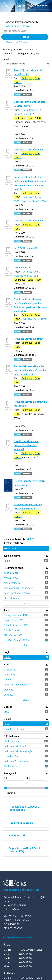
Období (8, 707)
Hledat (25, 37)
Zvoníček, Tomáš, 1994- (34, 201)
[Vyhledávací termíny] (25, 31)
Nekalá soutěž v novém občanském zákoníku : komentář (26, 445)
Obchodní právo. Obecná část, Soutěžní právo (30, 104)
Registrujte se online (21, 823)
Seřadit (7, 59)
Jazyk (7, 652)
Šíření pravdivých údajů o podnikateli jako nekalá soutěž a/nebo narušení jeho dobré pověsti (30, 183)
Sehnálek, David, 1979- (35, 319)
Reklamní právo (22, 268)
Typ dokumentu (12, 556)
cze (20, 6)
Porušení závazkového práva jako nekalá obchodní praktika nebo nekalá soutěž (30, 370)
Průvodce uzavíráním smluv (29, 149)
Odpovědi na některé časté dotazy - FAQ (24, 850)
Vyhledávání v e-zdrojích (17, 26)
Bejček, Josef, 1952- (31, 110)
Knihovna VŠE (17, 835)
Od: (6, 778)
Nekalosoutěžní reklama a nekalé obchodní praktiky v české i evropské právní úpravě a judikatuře (30, 305)
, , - (27, 80)
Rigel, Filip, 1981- (30, 272)
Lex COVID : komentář (25, 248)
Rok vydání (10, 773)
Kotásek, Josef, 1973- (25, 114)
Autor (7, 610)
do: (28, 778)
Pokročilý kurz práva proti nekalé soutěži (28, 72)
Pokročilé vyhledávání (17, 42)
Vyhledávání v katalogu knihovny (22, 22)
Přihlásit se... (40, 6)
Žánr (6, 664)
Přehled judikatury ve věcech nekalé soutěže (29, 483)
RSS (31, 539)
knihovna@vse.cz (13, 909)
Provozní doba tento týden (17, 937)
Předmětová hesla (14, 568)
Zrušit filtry (10, 549)
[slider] (5, 788)
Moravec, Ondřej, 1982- (26, 276)
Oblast (7, 719)
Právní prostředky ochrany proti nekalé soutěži (28, 506)
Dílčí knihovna (11, 736)
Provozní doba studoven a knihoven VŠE (24, 808)
